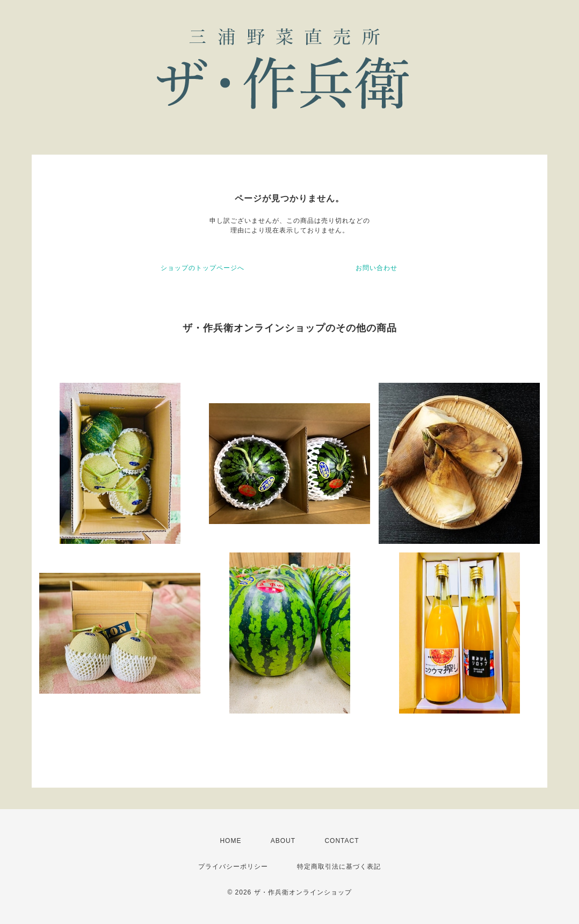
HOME (230, 841)
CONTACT (342, 841)
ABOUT (283, 841)
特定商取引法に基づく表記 (339, 867)
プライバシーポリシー (233, 867)
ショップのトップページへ (202, 268)
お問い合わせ (377, 268)
